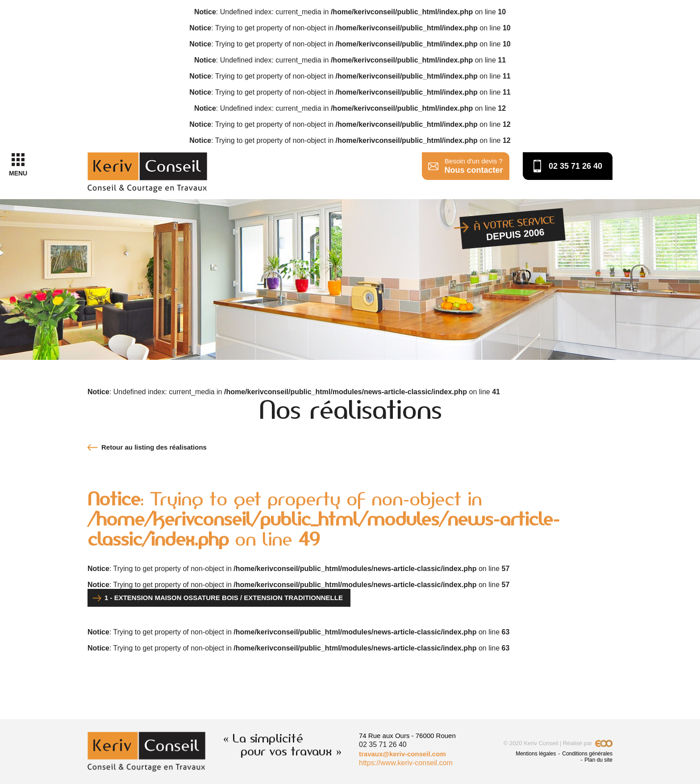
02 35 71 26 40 (575, 166)
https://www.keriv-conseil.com (406, 763)
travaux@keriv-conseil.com (402, 754)
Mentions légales (536, 754)
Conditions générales (587, 754)
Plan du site (598, 760)
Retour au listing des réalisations (154, 447)
